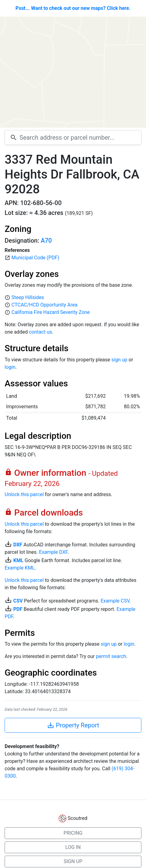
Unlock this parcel (24, 494)
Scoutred (77, 818)
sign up (119, 360)
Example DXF (53, 552)
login (10, 367)
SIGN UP (73, 861)
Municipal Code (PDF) (35, 258)
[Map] (73, 72)
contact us (41, 332)
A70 (46, 241)
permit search (111, 656)
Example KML (20, 568)
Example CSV (115, 601)
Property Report (73, 725)
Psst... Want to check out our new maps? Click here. (73, 8)
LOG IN (73, 847)
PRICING (73, 833)
